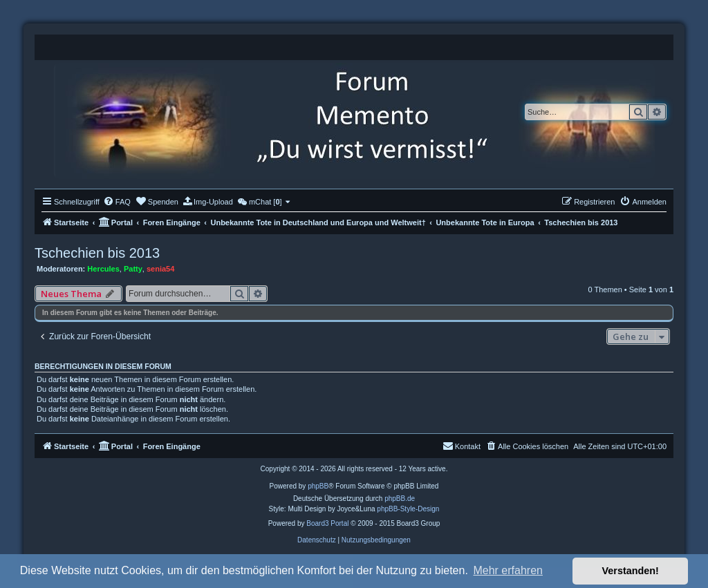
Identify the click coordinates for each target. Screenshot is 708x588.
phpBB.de (400, 499)
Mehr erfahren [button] (508, 570)
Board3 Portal (327, 523)
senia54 (160, 269)
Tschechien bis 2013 (97, 253)
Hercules (103, 269)
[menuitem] (117, 202)
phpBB (318, 486)
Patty (133, 269)
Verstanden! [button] (631, 571)
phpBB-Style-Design (408, 509)
